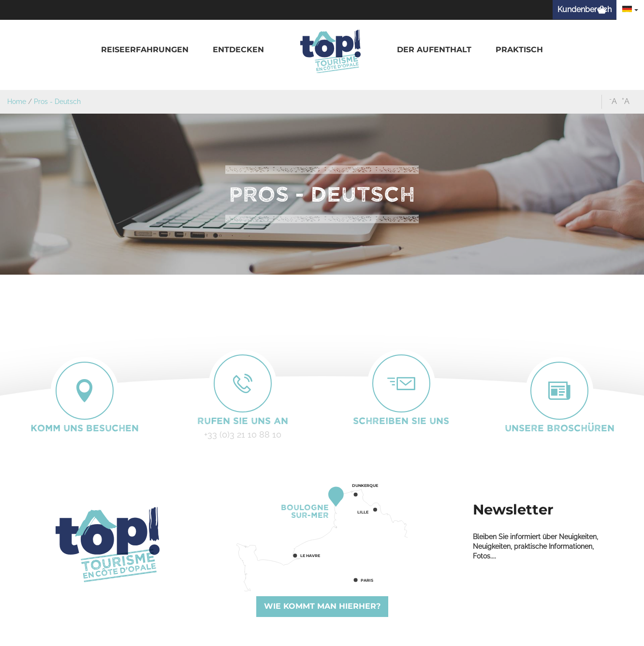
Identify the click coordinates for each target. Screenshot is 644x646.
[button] (145, 50)
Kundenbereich (585, 9)
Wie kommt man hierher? (322, 606)
